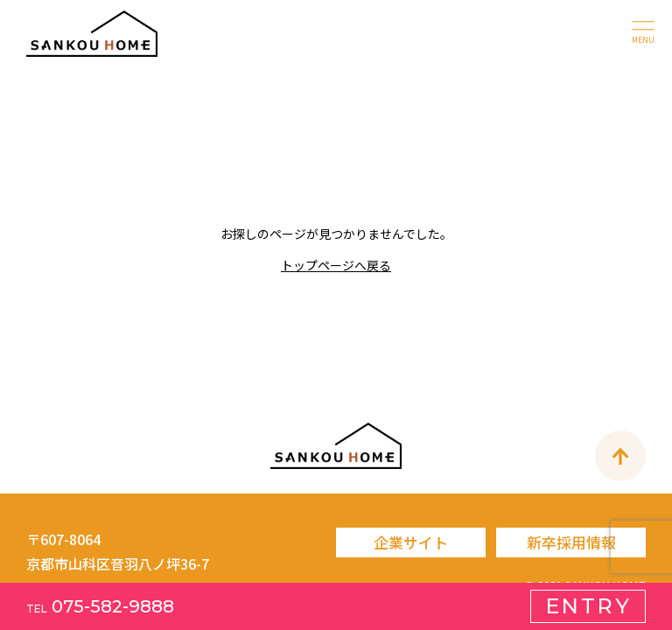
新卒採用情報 (571, 542)
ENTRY (588, 606)
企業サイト (411, 542)
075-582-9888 (100, 606)
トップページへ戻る (336, 265)
